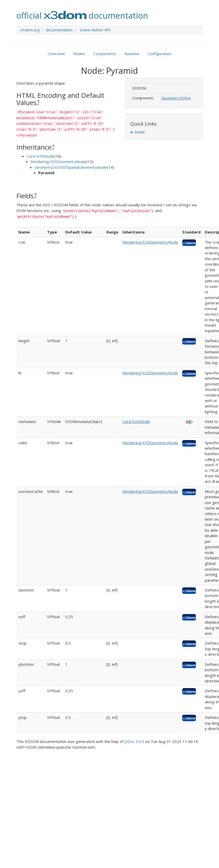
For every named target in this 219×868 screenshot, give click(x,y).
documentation (59, 30)
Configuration (159, 54)
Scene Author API (95, 30)
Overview (56, 54)
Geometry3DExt (176, 98)
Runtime (132, 54)
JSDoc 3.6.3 (134, 741)
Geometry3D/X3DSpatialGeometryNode (71, 167)
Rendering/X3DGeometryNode (58, 162)
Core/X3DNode (40, 156)
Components (105, 54)
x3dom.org (30, 30)
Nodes (79, 54)
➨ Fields (138, 132)
